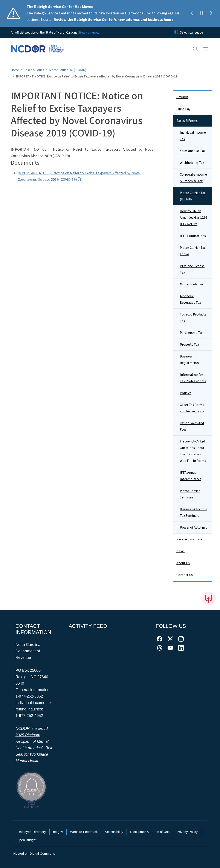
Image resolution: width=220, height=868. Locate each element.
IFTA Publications (193, 236)
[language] (192, 32)
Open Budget (27, 840)
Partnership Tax (192, 333)
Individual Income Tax (193, 136)
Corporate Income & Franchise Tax (193, 178)
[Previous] (192, 13)
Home (15, 70)
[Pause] (202, 13)
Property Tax (189, 345)
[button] (192, 49)
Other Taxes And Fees (192, 426)
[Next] (211, 13)
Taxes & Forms (34, 70)
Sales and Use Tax (193, 151)
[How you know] (91, 32)
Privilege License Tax (192, 269)
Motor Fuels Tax (192, 284)
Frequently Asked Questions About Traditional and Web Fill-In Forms (193, 451)
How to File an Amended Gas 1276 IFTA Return (193, 218)
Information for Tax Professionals (193, 378)
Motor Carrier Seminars (190, 494)
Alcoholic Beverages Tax (190, 299)
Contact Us (185, 575)
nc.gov (58, 832)
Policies (186, 393)
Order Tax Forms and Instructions (192, 408)
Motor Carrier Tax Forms (193, 251)
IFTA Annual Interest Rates (191, 476)
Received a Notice (189, 539)
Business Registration (189, 360)
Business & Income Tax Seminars (194, 512)
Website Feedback (84, 832)
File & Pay (183, 109)
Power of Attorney (193, 528)
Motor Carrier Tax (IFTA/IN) (68, 70)
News (180, 551)
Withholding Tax (192, 163)
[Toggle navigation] (210, 49)
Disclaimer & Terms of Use (150, 832)
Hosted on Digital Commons (34, 853)
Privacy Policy (187, 832)
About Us (183, 563)
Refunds (182, 97)
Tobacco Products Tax (193, 318)
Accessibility (114, 832)
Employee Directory (31, 832)
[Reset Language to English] (176, 32)
